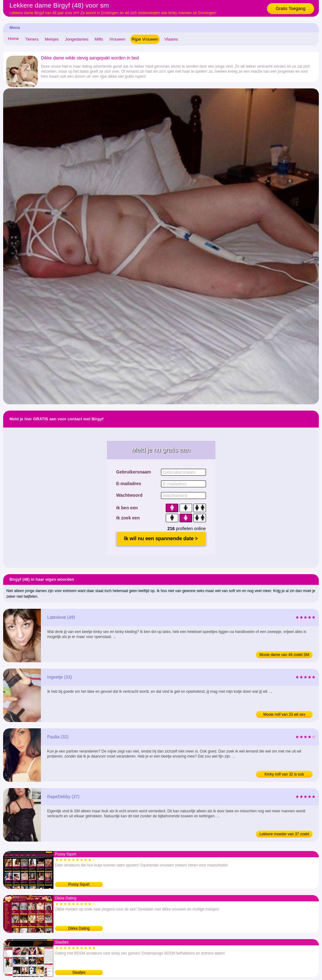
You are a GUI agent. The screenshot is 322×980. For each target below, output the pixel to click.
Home (13, 39)
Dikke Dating (79, 928)
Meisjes (52, 39)
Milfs (99, 39)
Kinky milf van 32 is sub (284, 774)
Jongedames (77, 39)
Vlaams (171, 39)
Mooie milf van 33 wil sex (284, 714)
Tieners (32, 39)
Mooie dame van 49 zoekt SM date (284, 655)
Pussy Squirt (79, 884)
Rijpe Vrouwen (145, 39)
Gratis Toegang (291, 8)
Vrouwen (117, 39)
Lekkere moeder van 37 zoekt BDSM (284, 835)
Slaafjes (79, 972)
